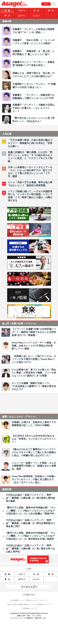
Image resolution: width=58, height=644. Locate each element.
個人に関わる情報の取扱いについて (22, 605)
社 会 (36, 11)
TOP (46, 4)
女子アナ (22, 16)
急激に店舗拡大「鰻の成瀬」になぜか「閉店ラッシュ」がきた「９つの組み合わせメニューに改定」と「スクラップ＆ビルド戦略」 (30, 157)
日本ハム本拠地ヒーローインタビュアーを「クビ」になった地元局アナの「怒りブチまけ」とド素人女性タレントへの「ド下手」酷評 (30, 172)
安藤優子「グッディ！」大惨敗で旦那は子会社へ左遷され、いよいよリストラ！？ (33, 108)
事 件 (7, 16)
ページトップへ (29, 587)
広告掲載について (29, 608)
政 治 (51, 11)
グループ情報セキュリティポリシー (33, 600)
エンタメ (36, 16)
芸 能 (7, 11)
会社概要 (14, 600)
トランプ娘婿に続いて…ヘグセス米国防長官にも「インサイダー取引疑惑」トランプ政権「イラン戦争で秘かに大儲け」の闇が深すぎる (30, 196)
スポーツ (22, 11)
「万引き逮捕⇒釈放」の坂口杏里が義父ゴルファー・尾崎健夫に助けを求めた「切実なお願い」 (30, 143)
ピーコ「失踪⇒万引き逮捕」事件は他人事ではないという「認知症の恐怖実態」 (30, 184)
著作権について (44, 605)
